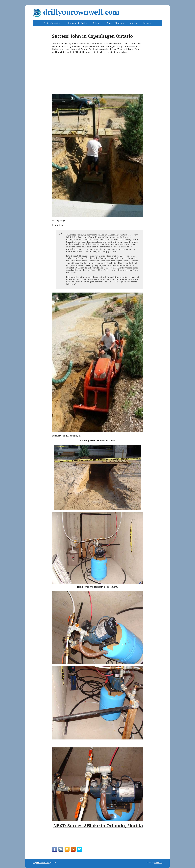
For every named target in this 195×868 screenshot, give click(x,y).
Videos (146, 23)
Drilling (96, 23)
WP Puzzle (158, 863)
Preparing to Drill (76, 23)
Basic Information (52, 23)
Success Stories (114, 23)
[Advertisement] (98, 74)
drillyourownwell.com (76, 12)
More (132, 23)
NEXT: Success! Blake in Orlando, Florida (98, 826)
